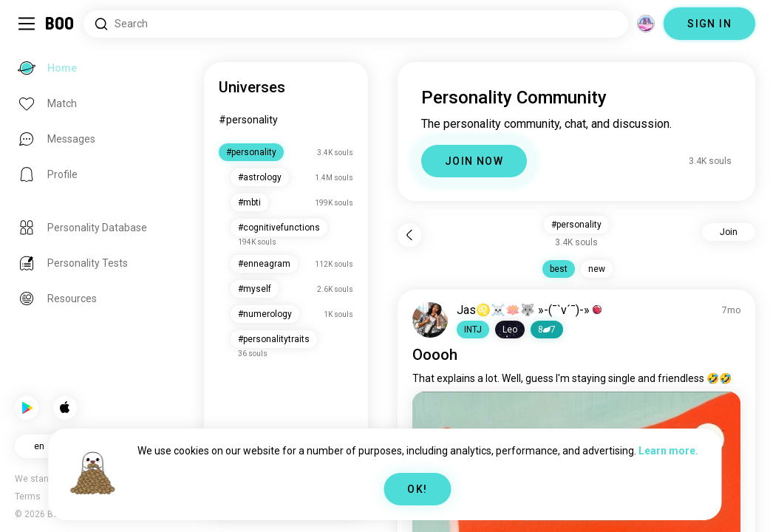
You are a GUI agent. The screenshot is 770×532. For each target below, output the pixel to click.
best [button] (559, 269)
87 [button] (547, 330)
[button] (473, 330)
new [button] (597, 269)
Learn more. (668, 451)
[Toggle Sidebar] (27, 24)
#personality (248, 120)
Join (729, 232)
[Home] (60, 24)
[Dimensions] (646, 24)
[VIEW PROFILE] (430, 320)
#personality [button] (576, 225)
